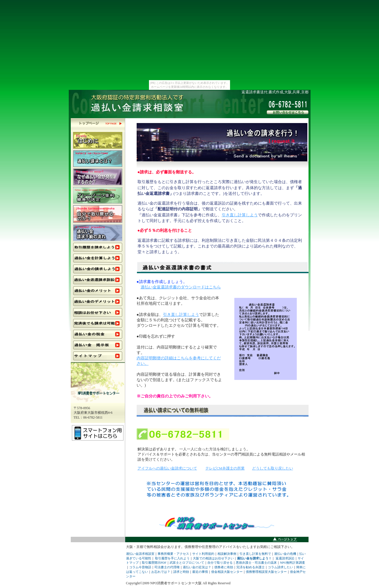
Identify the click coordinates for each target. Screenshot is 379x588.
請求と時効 (181, 572)
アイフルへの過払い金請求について (167, 468)
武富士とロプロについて (187, 563)
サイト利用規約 (203, 554)
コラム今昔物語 (140, 567)
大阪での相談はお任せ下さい (213, 558)
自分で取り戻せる (220, 563)
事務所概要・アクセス (173, 554)
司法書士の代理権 (167, 567)
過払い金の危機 (285, 554)
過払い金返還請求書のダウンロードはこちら (181, 287)
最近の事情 (200, 572)
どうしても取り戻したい (273, 468)
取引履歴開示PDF (154, 563)
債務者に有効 (224, 567)
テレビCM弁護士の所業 (225, 468)
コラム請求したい (280, 567)
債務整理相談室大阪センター (266, 572)
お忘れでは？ (161, 572)
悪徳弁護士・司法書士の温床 (256, 563)
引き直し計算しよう (240, 215)
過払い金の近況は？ (197, 567)
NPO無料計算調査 (292, 563)
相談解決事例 (227, 554)
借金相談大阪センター (227, 572)
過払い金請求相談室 (140, 554)
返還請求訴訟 (285, 558)
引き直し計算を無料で (255, 554)
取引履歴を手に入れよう (172, 558)
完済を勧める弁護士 (251, 567)
